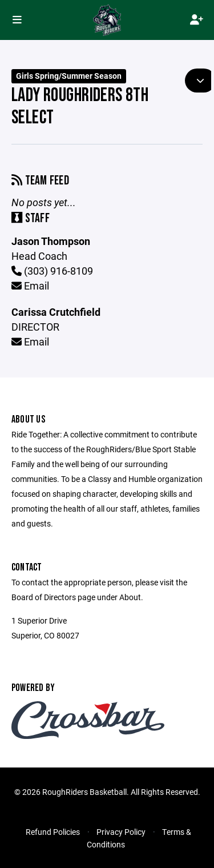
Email (30, 286)
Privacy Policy (121, 832)
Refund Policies (53, 832)
